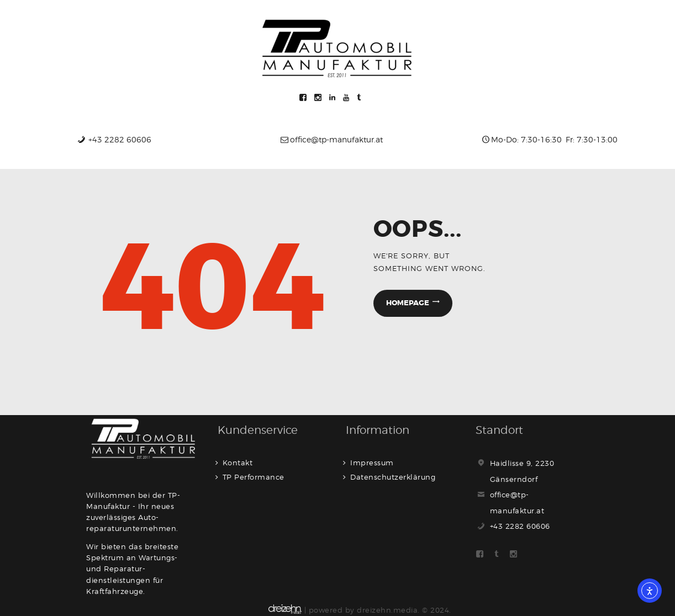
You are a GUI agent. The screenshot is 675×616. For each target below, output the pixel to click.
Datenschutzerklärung (393, 477)
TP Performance (254, 477)
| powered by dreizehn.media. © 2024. (360, 610)
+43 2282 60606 (520, 526)
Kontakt (238, 463)
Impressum (372, 463)
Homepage (408, 303)
